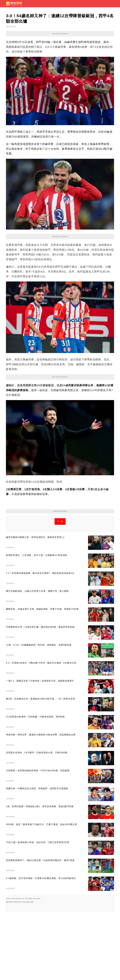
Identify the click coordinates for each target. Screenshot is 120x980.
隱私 (28, 970)
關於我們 (9, 970)
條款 (24, 970)
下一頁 (60, 589)
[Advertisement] (60, 397)
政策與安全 (17, 970)
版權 (32, 970)
